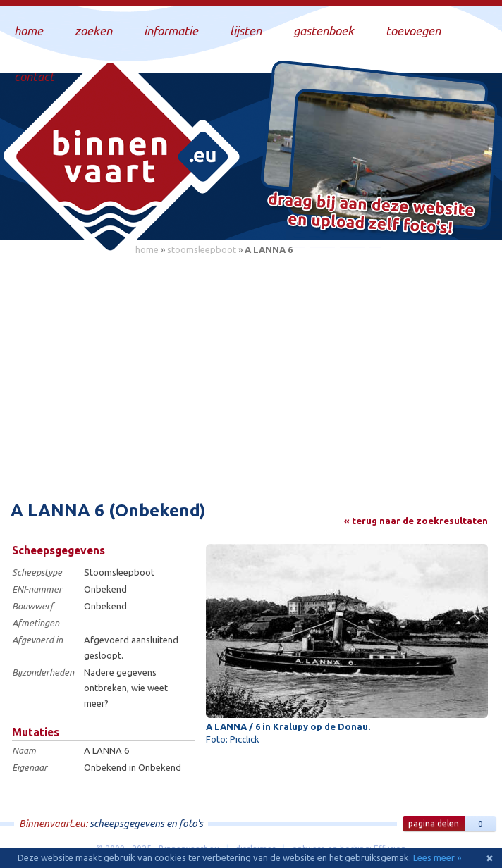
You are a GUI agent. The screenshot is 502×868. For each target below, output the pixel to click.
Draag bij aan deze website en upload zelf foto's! (371, 215)
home (147, 249)
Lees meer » (437, 857)
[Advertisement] (251, 370)
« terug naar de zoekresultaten (416, 521)
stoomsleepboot (202, 249)
